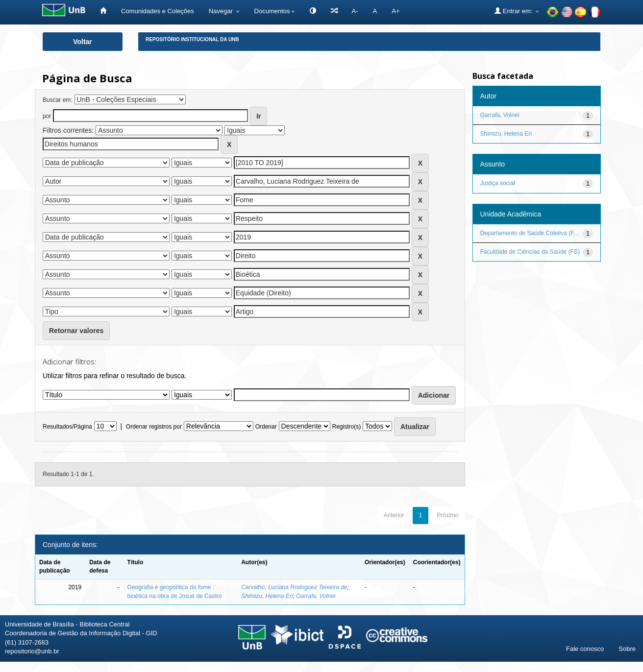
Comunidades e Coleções (158, 11)
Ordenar (266, 427)
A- (355, 11)
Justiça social (498, 183)
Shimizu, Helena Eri (267, 596)
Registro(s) (346, 427)
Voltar (83, 42)
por (47, 116)
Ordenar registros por (154, 427)
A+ (396, 11)
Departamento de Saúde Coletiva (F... (530, 233)
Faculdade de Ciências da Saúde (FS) (530, 252)
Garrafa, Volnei (316, 596)
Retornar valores (76, 331)
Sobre (627, 649)
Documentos (275, 11)
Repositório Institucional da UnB (192, 39)
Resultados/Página (67, 427)
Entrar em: (517, 11)
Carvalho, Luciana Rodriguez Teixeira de (294, 587)
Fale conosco (585, 649)
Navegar (224, 11)
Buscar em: (58, 100)
